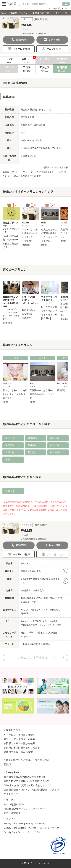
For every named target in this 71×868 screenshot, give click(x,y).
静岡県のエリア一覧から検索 (19, 743)
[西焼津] (26, 245)
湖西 (8, 460)
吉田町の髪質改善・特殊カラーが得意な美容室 (11, 240)
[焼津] (44, 245)
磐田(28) (10, 445)
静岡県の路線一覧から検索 (18, 752)
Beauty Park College (15, 828)
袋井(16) (32, 445)
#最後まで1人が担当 (47, 633)
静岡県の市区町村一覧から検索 (21, 748)
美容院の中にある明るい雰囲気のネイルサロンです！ (42, 394)
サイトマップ (11, 794)
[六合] (6, 247)
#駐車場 (25, 613)
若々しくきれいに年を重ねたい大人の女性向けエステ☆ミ (15, 394)
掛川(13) (54, 445)
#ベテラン (26, 637)
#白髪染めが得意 (29, 625)
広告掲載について (40, 781)
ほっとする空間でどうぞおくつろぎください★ (49, 311)
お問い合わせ (35, 785)
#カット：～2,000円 (31, 621)
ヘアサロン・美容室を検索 (18, 735)
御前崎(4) (55, 452)
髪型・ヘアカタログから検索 (19, 739)
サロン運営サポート (15, 813)
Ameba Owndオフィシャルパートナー (24, 809)
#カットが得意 (51, 621)
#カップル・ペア (39, 610)
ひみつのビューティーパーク (43, 828)
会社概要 (9, 777)
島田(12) (10, 452)
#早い (32, 633)
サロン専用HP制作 (14, 805)
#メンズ (25, 610)
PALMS (24, 564)
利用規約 (41, 777)
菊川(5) (32, 452)
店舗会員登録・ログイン (17, 790)
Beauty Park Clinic (14, 824)
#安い (24, 633)
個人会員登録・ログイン (46, 790)
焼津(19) (10, 491)
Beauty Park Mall (35, 824)
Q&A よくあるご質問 (15, 785)
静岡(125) (33, 438)
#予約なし (55, 610)
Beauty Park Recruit (14, 832)
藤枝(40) (54, 438)
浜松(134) (10, 438)
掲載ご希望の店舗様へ (16, 781)
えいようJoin (34, 832)
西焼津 (7, 764)
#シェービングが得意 (51, 625)
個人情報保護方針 (25, 777)
